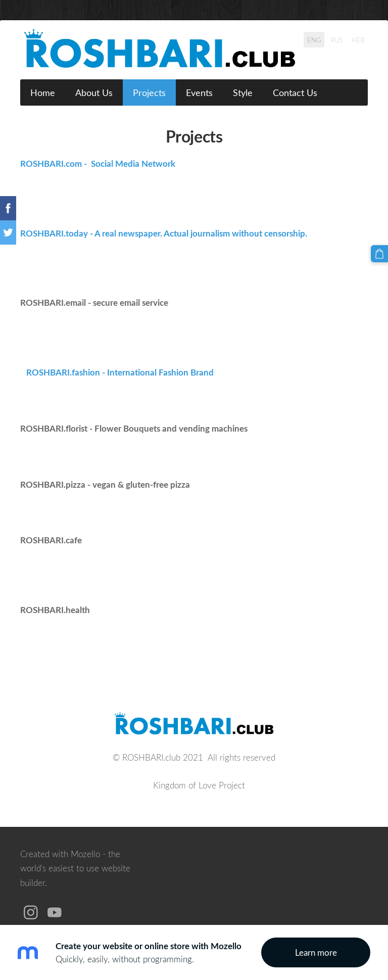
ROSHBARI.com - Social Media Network (98, 164)
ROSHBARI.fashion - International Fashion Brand (117, 372)
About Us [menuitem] (94, 92)
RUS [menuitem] (336, 39)
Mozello (85, 854)
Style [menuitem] (243, 92)
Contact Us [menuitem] (295, 92)
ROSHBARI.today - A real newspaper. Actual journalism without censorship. (164, 233)
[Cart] (379, 254)
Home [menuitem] (43, 92)
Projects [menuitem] (149, 92)
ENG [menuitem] (314, 39)
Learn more (316, 952)
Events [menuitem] (199, 92)
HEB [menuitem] (358, 39)
